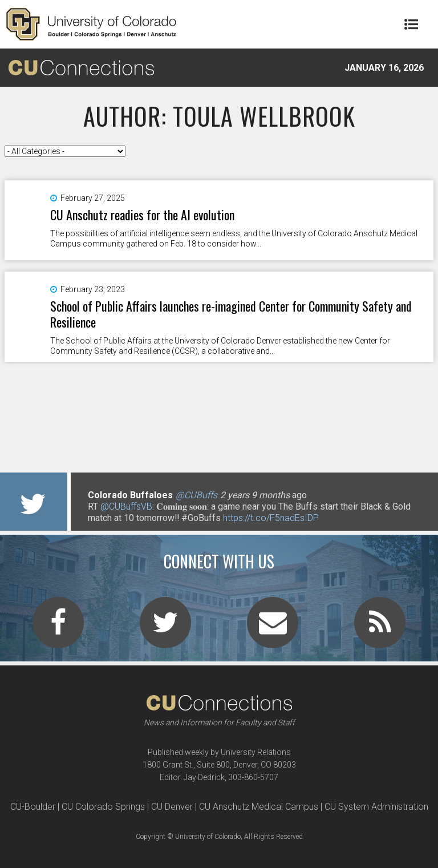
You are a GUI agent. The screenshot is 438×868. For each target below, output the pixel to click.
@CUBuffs (196, 495)
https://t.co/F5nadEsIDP (271, 518)
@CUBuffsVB (126, 506)
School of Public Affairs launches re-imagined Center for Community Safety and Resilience (231, 314)
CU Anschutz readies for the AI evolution (142, 215)
